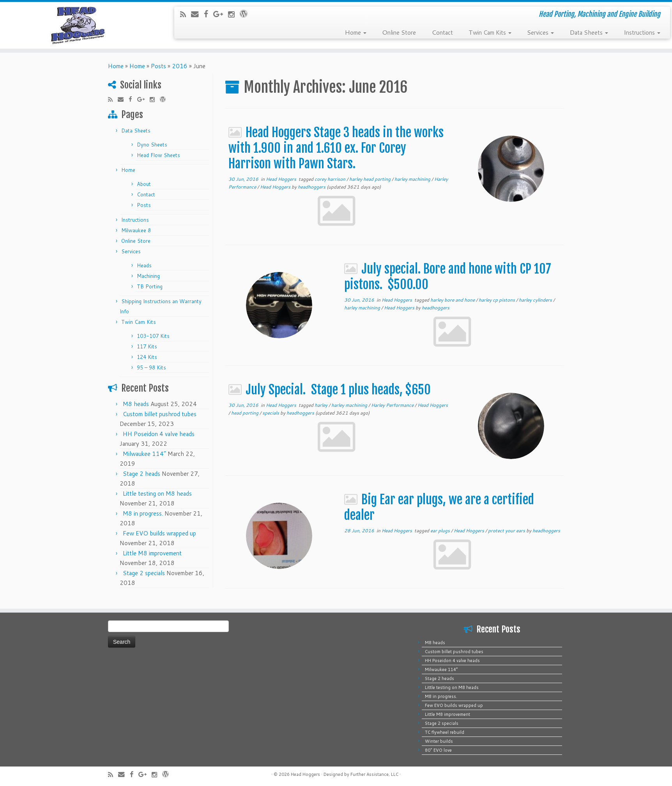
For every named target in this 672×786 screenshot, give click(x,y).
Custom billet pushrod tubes (160, 414)
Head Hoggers (282, 179)
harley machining (413, 179)
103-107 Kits (153, 336)
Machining (148, 276)
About (144, 184)
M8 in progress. (143, 513)
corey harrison (331, 179)
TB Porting (150, 286)
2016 (180, 66)
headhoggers (312, 187)
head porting (245, 413)
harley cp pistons (497, 300)
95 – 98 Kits (151, 367)
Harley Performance (393, 405)
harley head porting (370, 179)
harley (322, 405)
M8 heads (136, 404)
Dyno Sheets (152, 145)
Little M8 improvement (152, 553)
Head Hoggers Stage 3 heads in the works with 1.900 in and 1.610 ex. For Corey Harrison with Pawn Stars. (336, 148)
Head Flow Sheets (158, 155)
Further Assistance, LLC (374, 774)
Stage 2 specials (144, 573)
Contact (442, 32)
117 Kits (147, 346)
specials (271, 413)
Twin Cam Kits (490, 32)
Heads (144, 265)
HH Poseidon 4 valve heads (159, 434)
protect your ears (507, 531)
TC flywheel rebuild (445, 732)
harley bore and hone (453, 300)
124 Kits (147, 357)
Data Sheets (589, 32)
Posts (158, 66)
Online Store (399, 32)
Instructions (642, 32)
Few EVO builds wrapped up (159, 533)
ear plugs (441, 531)
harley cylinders (536, 300)
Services (540, 32)
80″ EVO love (438, 750)
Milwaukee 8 (136, 230)
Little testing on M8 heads (157, 494)
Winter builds (439, 741)
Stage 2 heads (141, 474)
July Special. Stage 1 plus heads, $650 (338, 390)
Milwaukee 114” (144, 454)
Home (355, 32)
